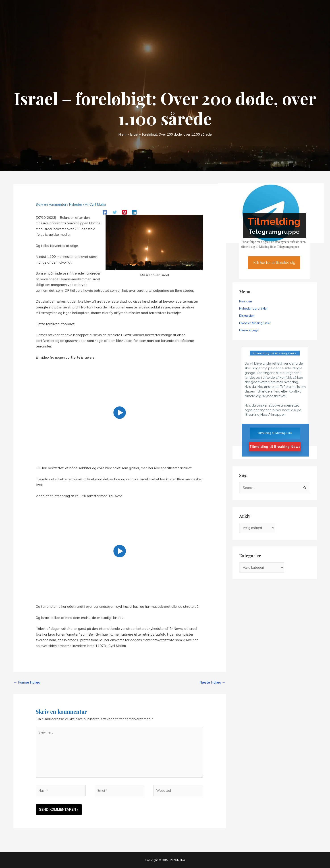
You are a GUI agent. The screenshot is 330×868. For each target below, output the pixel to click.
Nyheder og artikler (253, 308)
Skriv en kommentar (51, 204)
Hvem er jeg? (249, 330)
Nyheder (76, 204)
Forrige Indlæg (27, 682)
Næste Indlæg (212, 682)
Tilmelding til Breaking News (275, 447)
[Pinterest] (125, 212)
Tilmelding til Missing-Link (275, 433)
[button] (120, 413)
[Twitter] (115, 212)
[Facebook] (105, 212)
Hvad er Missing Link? (255, 323)
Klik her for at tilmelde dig (274, 263)
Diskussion (247, 316)
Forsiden (246, 301)
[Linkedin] (134, 212)
